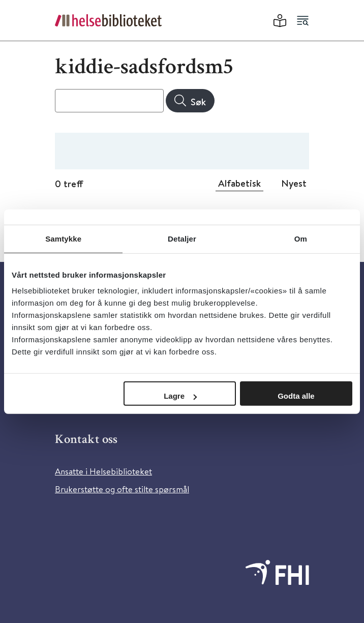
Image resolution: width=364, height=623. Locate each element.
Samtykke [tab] (63, 238)
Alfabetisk (239, 183)
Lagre (180, 396)
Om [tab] (301, 238)
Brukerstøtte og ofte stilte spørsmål (122, 489)
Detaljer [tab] (182, 238)
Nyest (294, 183)
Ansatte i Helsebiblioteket (103, 471)
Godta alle (296, 396)
